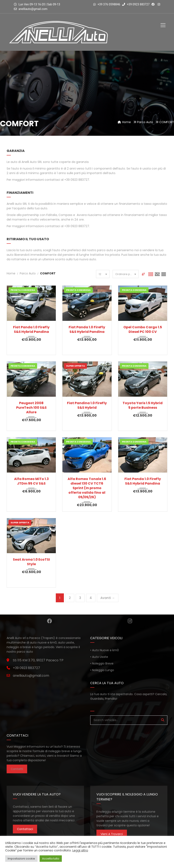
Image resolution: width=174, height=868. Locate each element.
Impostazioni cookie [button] (21, 859)
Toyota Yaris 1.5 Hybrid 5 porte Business (143, 405)
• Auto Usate (99, 657)
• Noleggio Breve (102, 663)
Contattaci (25, 829)
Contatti (17, 769)
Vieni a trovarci (112, 834)
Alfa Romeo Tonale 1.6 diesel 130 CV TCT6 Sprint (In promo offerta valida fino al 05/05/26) (87, 488)
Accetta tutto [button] (51, 859)
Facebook (50, 621)
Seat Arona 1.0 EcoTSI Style (31, 562)
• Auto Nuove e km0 (105, 650)
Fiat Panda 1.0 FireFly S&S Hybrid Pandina (31, 330)
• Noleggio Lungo (102, 670)
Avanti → (108, 598)
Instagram (130, 621)
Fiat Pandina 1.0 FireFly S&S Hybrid (87, 405)
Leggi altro (80, 850)
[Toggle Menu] (163, 22)
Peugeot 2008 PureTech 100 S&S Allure (31, 408)
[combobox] (103, 274)
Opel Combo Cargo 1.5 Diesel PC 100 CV (143, 330)
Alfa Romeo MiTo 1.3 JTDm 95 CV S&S (31, 481)
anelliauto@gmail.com (33, 9)
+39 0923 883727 (136, 4)
